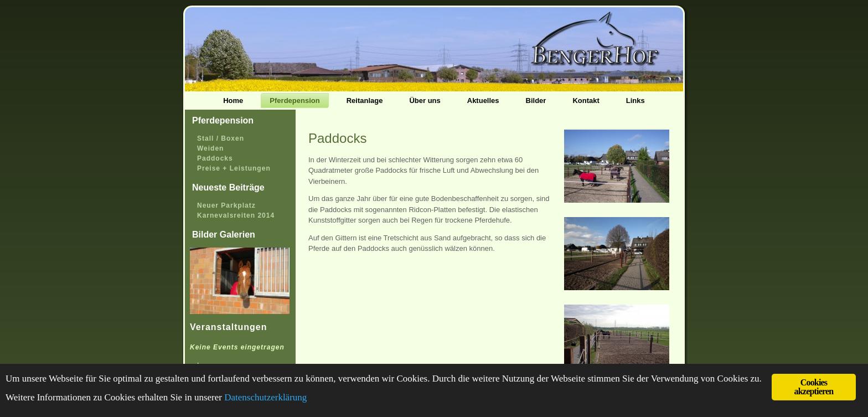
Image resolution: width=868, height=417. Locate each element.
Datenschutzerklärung (265, 397)
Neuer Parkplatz (226, 205)
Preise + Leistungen (234, 168)
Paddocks (215, 158)
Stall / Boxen (221, 138)
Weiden (210, 148)
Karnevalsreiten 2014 (236, 215)
